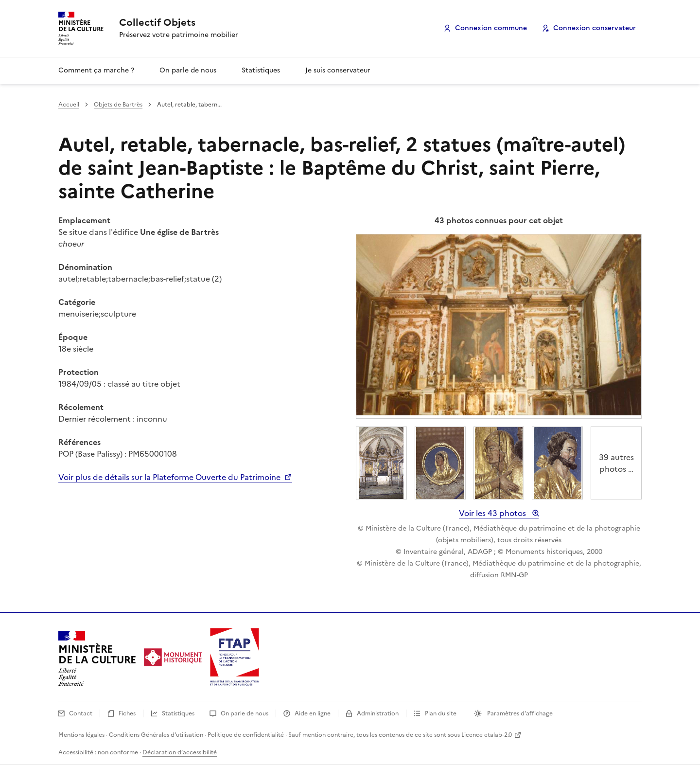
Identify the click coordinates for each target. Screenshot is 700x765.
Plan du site (441, 713)
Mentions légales (81, 735)
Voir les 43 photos (493, 513)
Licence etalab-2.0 (487, 735)
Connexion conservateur (595, 28)
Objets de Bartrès (118, 105)
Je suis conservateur (338, 70)
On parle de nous (188, 70)
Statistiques (261, 70)
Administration (378, 713)
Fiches (128, 713)
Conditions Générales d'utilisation (156, 735)
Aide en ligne (313, 713)
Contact (81, 713)
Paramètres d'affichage (519, 713)
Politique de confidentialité (246, 735)
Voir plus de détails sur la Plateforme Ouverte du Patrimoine (170, 477)
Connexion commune (491, 28)
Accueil (69, 105)
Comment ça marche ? (96, 70)
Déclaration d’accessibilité (180, 752)
